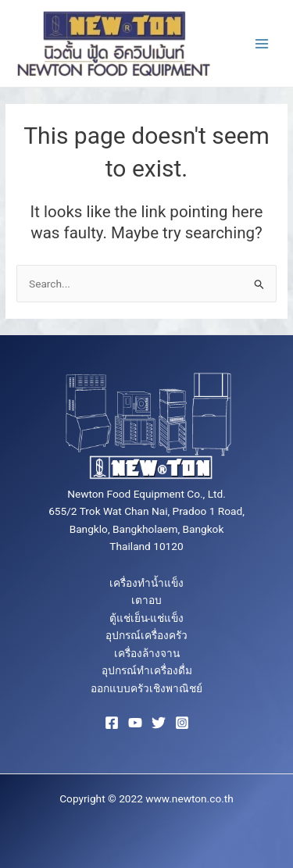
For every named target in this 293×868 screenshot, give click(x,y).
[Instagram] (182, 723)
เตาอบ (146, 600)
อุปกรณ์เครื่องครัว (146, 635)
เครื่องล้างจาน (147, 653)
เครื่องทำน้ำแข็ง (146, 583)
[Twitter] (159, 723)
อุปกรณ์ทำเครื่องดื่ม (147, 670)
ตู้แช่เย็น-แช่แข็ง (147, 618)
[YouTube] (135, 723)
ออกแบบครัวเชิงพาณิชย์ (146, 688)
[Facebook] (112, 723)
